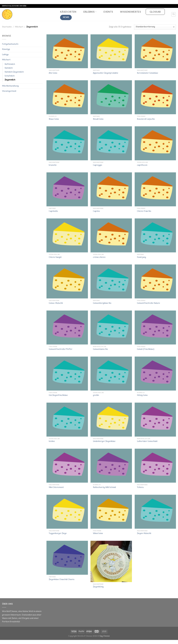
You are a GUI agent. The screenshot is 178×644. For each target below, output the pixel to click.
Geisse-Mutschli (56, 303)
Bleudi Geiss (98, 119)
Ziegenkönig (98, 587)
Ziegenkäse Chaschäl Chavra (62, 580)
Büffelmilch (10, 64)
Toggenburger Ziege (58, 534)
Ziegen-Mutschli (144, 534)
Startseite (7, 27)
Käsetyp (6, 49)
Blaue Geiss (54, 119)
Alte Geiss (53, 73)
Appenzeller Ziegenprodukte (106, 73)
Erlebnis (90, 12)
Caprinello (53, 211)
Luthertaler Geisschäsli (147, 442)
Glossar (155, 12)
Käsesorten (68, 12)
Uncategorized (9, 91)
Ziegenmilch (10, 80)
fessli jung (141, 257)
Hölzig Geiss (142, 395)
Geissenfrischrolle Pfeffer (61, 349)
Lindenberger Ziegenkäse (104, 442)
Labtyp (5, 55)
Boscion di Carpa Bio (146, 119)
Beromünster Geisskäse (148, 73)
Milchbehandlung (10, 86)
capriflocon (142, 165)
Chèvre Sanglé (55, 257)
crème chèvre (99, 257)
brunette (53, 165)
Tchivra (140, 488)
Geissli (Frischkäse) (146, 349)
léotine (52, 442)
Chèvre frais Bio (144, 211)
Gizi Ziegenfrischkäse (58, 395)
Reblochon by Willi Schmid (104, 488)
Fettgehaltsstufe (10, 44)
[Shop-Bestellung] (155, 27)
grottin (96, 395)
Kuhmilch (9, 68)
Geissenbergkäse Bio (102, 303)
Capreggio (98, 165)
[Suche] (174, 14)
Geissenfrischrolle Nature (148, 303)
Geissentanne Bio (100, 349)
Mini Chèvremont (56, 488)
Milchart (19, 27)
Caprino (96, 211)
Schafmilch (10, 76)
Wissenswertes (131, 12)
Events (108, 12)
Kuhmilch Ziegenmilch (14, 72)
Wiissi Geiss (98, 534)
